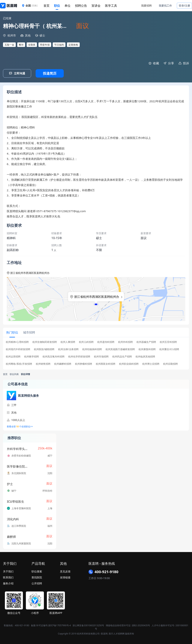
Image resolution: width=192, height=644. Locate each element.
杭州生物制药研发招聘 (45, 342)
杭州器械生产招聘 (146, 342)
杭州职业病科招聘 (129, 364)
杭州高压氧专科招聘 (54, 356)
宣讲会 (96, 6)
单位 (67, 6)
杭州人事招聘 (68, 342)
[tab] (12, 332)
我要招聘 (146, 6)
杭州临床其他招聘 (145, 356)
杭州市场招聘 (101, 356)
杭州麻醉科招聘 (63, 364)
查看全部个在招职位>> (20, 426)
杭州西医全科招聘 (106, 364)
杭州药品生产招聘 (122, 356)
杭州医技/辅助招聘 (44, 349)
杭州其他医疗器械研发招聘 (120, 349)
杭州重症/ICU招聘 (169, 349)
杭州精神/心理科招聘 (17, 342)
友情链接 (65, 577)
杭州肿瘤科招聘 (84, 364)
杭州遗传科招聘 (106, 342)
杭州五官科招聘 (168, 342)
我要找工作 (165, 6)
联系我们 (8, 577)
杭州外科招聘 (125, 342)
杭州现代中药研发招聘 (18, 349)
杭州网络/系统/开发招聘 (19, 364)
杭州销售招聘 (43, 364)
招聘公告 (81, 6)
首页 (46, 6)
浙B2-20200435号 (141, 625)
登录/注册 (184, 6)
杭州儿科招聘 (86, 342)
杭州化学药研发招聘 (79, 356)
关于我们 (8, 571)
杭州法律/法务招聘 (68, 349)
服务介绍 (8, 583)
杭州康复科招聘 (147, 349)
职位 (57, 6)
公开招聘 (37, 583)
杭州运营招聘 (13, 356)
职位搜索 (37, 571)
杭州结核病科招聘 (92, 349)
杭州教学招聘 (31, 356)
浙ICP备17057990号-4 (60, 625)
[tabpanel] (96, 354)
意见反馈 (65, 571)
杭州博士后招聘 (151, 364)
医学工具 (111, 6)
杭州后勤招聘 (170, 364)
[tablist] (96, 332)
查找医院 (37, 577)
